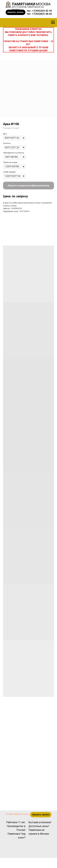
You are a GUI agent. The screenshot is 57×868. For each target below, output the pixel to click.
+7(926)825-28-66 (42, 14)
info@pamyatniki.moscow (17, 814)
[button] (16, 12)
